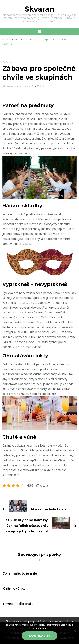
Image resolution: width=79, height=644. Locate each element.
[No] (74, 630)
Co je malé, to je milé (20, 573)
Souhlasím (39, 636)
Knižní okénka (14, 589)
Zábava (7, 62)
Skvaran (39, 9)
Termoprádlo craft (18, 604)
